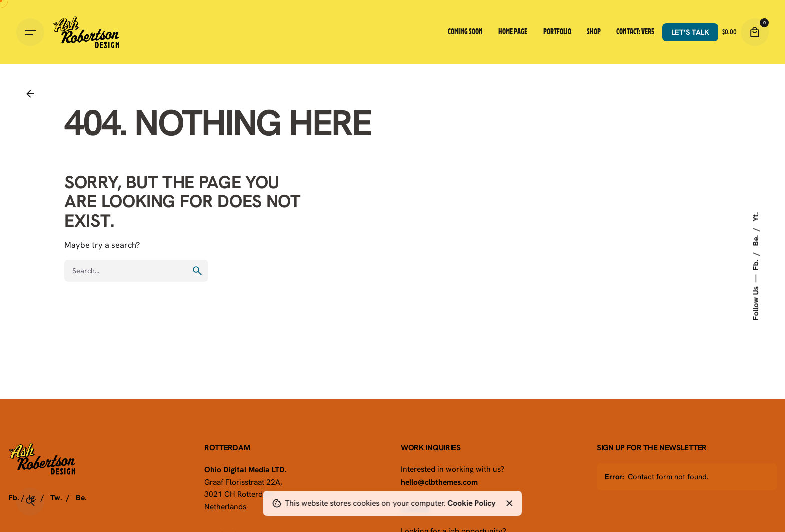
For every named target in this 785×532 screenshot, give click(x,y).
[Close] (509, 503)
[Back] (30, 94)
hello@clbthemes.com (439, 482)
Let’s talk (690, 32)
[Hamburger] (30, 32)
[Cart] (755, 32)
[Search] (30, 502)
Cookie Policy (471, 503)
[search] (197, 271)
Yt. (755, 216)
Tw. (56, 497)
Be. (755, 239)
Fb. (755, 264)
